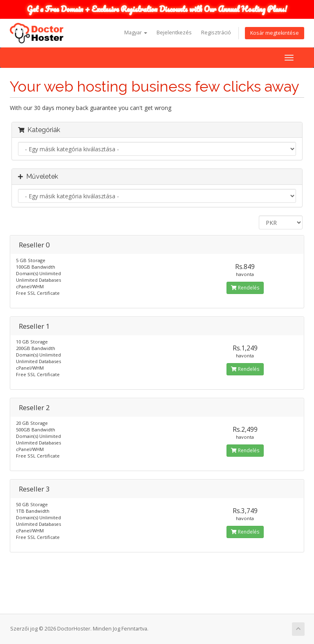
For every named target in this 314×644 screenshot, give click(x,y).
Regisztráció (216, 33)
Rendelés (245, 288)
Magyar (136, 33)
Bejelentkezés (174, 33)
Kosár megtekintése (275, 33)
